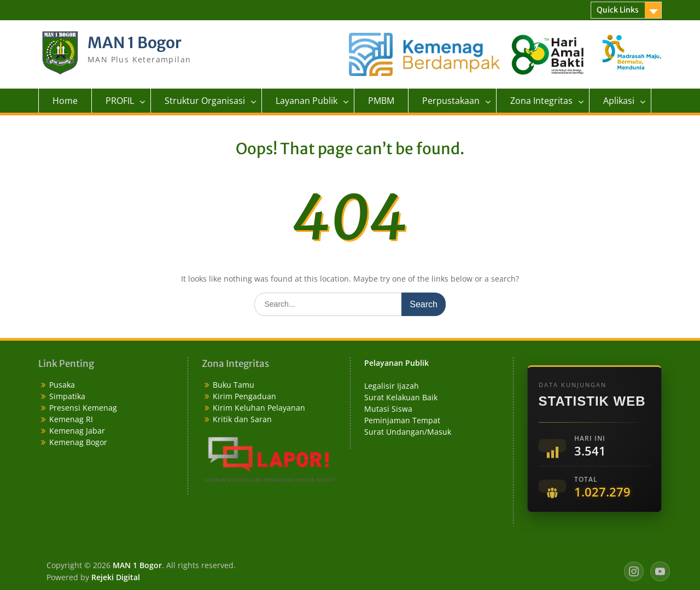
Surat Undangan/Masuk (408, 432)
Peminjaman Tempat (402, 420)
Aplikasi (619, 101)
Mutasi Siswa (388, 409)
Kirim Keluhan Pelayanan (259, 408)
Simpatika (67, 396)
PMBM (381, 101)
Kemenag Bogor (78, 442)
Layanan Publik (307, 101)
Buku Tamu (234, 385)
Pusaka (62, 385)
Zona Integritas (541, 101)
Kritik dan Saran (242, 419)
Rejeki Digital (116, 577)
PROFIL (120, 101)
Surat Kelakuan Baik (401, 397)
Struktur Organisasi (205, 101)
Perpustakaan (451, 101)
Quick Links (618, 10)
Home (65, 101)
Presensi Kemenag (83, 408)
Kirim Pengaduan (244, 396)
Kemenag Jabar (77, 431)
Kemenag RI (71, 419)
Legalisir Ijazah (392, 386)
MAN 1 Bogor (135, 43)
